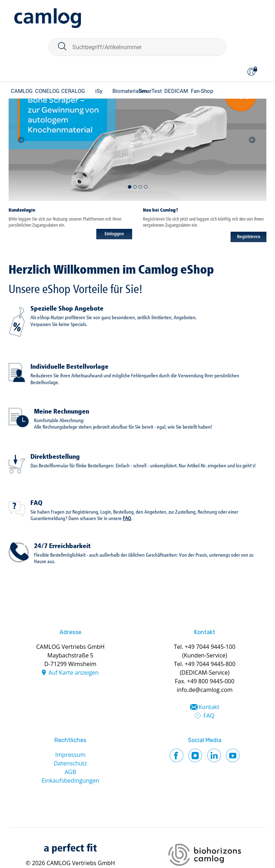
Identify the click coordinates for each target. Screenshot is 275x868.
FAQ (36, 503)
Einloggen (114, 234)
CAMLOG (22, 91)
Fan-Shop (202, 91)
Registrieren (249, 237)
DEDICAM (176, 91)
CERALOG (73, 91)
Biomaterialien (125, 91)
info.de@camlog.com (204, 690)
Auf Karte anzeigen (73, 673)
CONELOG (47, 91)
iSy (99, 91)
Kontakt (209, 707)
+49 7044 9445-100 (210, 647)
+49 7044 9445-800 (210, 664)
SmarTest (150, 91)
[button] (21, 137)
